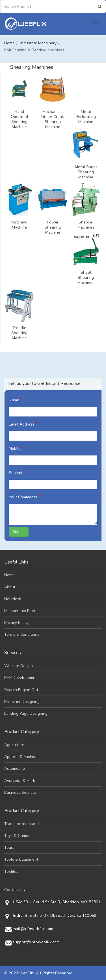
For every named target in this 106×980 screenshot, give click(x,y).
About (10, 587)
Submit (19, 532)
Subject (17, 472)
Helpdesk (13, 599)
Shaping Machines (86, 225)
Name (15, 399)
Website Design (19, 666)
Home (9, 43)
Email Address (23, 424)
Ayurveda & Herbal (21, 781)
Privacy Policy (16, 623)
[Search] (28, 6)
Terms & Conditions (22, 634)
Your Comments (25, 496)
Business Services (20, 792)
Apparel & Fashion (21, 757)
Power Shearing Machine (53, 227)
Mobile (16, 448)
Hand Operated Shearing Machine (19, 119)
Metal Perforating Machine (86, 117)
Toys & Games (17, 836)
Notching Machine (19, 225)
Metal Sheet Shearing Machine (86, 172)
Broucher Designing (22, 702)
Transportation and (21, 824)
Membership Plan (20, 611)
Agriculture (14, 745)
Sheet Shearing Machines (86, 278)
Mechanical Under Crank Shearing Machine (53, 119)
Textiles (11, 872)
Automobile (15, 769)
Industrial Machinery (38, 43)
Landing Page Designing (26, 713)
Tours (9, 848)
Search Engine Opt (21, 690)
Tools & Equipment (21, 859)
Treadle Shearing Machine (19, 333)
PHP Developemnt (20, 678)
